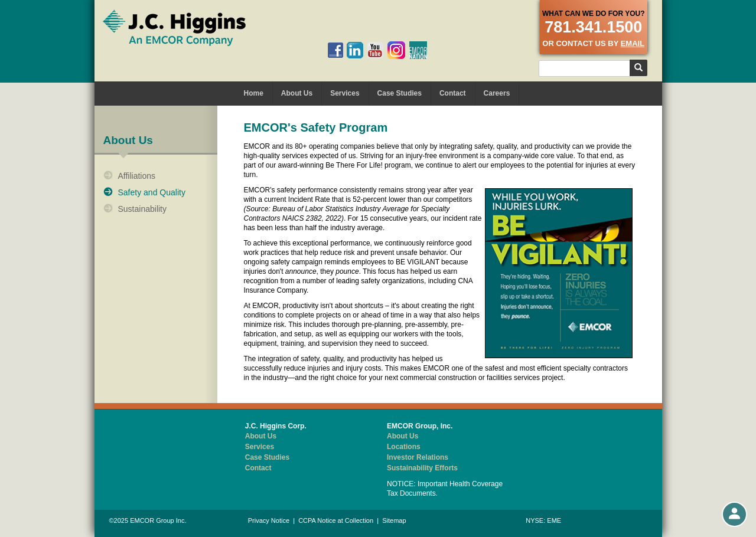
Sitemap (394, 520)
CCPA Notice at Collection (336, 520)
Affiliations (137, 176)
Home (254, 93)
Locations (404, 447)
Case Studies (400, 93)
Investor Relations (418, 457)
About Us (297, 93)
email (633, 43)
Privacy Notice (269, 520)
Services (345, 93)
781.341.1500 (593, 27)
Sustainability (143, 209)
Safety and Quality (152, 192)
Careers (497, 93)
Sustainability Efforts (422, 468)
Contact (453, 93)
